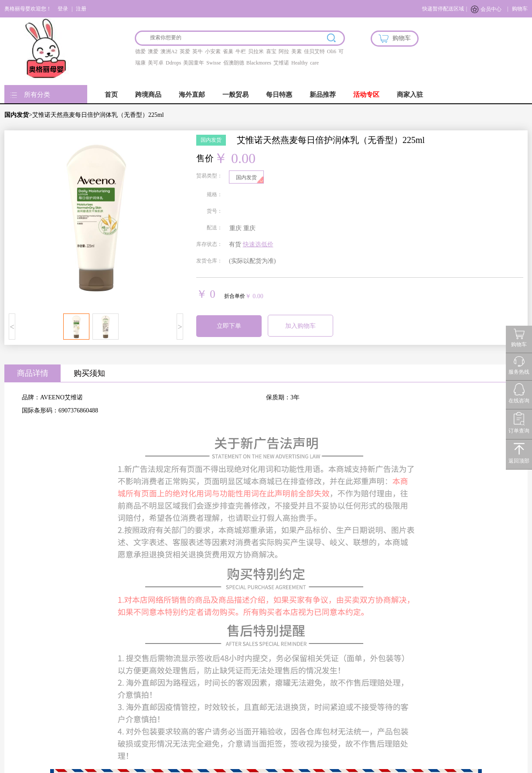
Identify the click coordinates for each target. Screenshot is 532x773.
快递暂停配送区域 (443, 9)
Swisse (213, 63)
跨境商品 (148, 95)
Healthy (300, 63)
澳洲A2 (169, 51)
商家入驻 (410, 95)
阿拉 (284, 51)
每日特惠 (279, 95)
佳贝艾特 (314, 51)
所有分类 (37, 95)
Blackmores (259, 63)
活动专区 (366, 95)
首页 (111, 95)
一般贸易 (235, 95)
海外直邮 (192, 95)
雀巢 (228, 51)
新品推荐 (323, 95)
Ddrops (173, 63)
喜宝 (271, 51)
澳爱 (153, 51)
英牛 (198, 51)
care (314, 63)
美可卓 (156, 63)
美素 (297, 51)
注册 (81, 9)
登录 (63, 9)
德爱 (140, 51)
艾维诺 (281, 63)
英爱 (185, 51)
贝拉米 (256, 51)
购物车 (520, 9)
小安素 (213, 51)
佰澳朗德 (234, 63)
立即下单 (229, 326)
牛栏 (241, 51)
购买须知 (89, 373)
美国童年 (194, 63)
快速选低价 (258, 244)
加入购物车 (300, 326)
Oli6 (332, 51)
